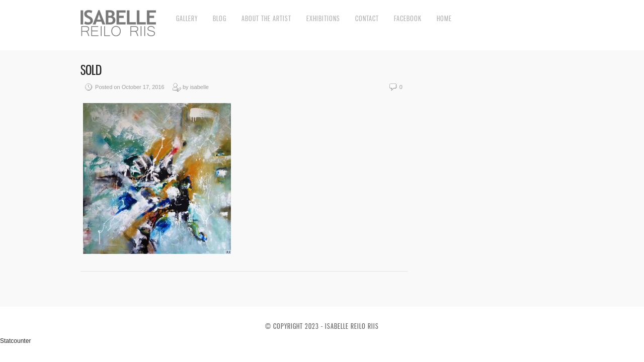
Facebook (408, 18)
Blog (220, 18)
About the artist (266, 18)
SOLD (91, 70)
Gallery (187, 18)
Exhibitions (323, 18)
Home (444, 18)
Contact (367, 18)
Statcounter (15, 341)
